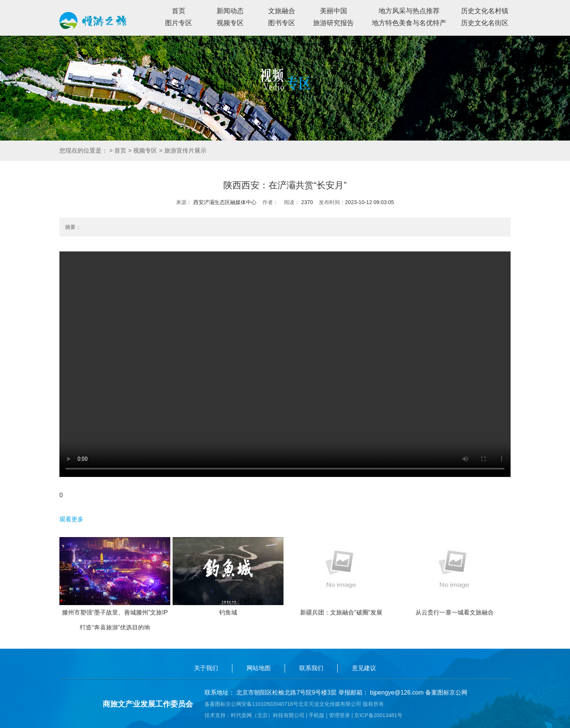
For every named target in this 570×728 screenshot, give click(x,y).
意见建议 (364, 668)
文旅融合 (282, 11)
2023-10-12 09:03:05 (370, 202)
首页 (179, 11)
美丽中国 (334, 11)
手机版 (317, 715)
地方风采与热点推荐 (409, 11)
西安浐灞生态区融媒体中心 (224, 202)
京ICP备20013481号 (378, 715)
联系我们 (311, 668)
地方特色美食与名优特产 (409, 23)
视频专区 (230, 23)
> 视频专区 (143, 151)
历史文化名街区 (485, 23)
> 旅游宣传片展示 (183, 151)
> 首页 (118, 151)
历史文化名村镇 (485, 11)
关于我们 (206, 668)
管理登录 (340, 715)
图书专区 (282, 23)
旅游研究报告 (334, 23)
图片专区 (179, 23)
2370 (306, 202)
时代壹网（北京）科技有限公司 (268, 715)
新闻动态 (230, 11)
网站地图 (259, 668)
